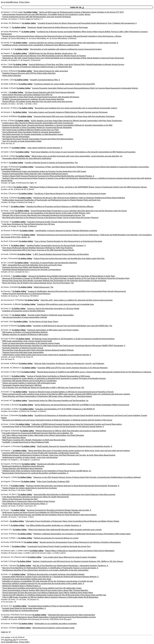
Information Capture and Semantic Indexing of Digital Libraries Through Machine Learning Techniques (68, 112)
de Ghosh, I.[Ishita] (8, 156)
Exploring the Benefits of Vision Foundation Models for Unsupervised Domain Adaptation (37, 127)
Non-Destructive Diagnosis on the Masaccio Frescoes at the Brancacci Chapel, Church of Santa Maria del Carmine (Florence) (51, 218)
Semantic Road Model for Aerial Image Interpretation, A (24, 608)
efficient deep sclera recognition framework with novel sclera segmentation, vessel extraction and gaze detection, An (77, 156)
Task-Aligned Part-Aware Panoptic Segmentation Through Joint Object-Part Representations (38, 139)
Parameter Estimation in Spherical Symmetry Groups (23, 348)
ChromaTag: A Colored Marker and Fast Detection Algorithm (54, 263)
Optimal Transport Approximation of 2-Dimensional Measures (26, 294)
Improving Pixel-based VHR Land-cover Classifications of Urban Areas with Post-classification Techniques (74, 116)
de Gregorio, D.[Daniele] (10, 431)
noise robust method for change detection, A (45, 148)
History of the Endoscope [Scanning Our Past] (20, 499)
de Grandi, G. (6, 376)
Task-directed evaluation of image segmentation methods (25, 317)
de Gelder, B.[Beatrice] (10, 84)
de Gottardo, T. (7, 276)
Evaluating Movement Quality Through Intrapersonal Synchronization (54, 222)
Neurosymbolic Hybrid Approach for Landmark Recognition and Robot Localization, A (35, 473)
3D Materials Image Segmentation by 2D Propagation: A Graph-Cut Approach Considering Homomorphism (73, 339)
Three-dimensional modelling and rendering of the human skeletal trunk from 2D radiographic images (42, 588)
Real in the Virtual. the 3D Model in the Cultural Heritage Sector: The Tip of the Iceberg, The (38, 283)
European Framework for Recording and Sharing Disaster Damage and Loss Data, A (59, 510)
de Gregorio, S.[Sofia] (9, 477)
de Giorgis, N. (6, 222)
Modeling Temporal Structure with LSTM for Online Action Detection (29, 73)
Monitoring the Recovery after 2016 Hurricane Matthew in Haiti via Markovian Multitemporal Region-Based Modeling (79, 198)
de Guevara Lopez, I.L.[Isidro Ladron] (15, 551)
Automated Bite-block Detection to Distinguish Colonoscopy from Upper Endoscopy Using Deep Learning (74, 494)
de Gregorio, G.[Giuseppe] (11, 446)
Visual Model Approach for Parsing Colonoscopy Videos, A (25, 504)
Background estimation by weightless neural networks (58, 464)
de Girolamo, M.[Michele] (11, 235)
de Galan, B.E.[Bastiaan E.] (11, 23)
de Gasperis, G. (7, 53)
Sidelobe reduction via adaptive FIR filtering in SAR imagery (25, 334)
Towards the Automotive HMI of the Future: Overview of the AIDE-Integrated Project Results (38, 250)
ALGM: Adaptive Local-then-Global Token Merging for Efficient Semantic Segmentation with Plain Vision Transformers (77, 121)
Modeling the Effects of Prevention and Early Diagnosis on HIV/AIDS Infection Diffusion (60, 206)
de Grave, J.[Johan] (8, 424)
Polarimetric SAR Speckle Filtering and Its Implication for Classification (30, 381)
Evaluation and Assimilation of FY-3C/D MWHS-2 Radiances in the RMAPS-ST (65, 409)
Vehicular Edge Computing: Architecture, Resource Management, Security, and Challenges (69, 363)
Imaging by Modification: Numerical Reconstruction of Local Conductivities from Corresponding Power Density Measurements (77, 291)
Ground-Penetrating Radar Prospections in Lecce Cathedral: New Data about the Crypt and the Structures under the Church (79, 211)
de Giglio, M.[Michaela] (10, 167)
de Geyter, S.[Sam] (8, 152)
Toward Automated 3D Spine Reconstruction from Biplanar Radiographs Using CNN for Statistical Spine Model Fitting (48, 593)
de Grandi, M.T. (7, 400)
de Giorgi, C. (6, 206)
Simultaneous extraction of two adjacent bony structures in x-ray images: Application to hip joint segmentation (45, 570)
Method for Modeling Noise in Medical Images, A (22, 586)
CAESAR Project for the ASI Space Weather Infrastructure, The (53, 53)
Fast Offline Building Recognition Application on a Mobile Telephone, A (54, 525)
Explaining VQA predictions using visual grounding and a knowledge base (66, 304)
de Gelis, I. (5, 92)
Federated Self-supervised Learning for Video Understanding (71, 615)
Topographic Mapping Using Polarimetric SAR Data (22, 385)
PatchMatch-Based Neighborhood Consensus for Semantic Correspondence (32, 269)
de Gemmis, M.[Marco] (10, 108)
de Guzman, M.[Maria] (10, 623)
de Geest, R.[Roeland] (9, 71)
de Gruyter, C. (6, 546)
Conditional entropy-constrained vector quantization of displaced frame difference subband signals (41, 45)
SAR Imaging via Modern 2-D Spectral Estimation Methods (25, 332)
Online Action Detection (12, 75)
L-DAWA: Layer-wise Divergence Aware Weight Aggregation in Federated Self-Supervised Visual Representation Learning (49, 617)
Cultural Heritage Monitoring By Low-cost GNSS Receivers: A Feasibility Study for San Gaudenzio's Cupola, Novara (46, 14)
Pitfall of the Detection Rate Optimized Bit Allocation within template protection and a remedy (65, 530)
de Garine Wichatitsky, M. (11, 32)
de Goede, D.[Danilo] (9, 254)
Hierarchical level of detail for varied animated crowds (53, 628)
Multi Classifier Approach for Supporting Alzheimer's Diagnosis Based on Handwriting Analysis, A (75, 446)
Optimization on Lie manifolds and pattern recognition (56, 623)
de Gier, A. (5, 163)
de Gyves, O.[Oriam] (9, 628)
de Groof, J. (5, 521)
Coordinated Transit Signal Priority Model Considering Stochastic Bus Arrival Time (59, 546)
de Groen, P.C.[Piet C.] (9, 494)
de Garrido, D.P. (7, 43)
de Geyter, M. (6, 148)
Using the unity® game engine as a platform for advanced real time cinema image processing (77, 300)
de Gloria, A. (6, 245)
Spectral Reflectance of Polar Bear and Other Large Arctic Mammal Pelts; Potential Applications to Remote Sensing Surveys (77, 64)
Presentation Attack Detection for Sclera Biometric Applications (27, 158)
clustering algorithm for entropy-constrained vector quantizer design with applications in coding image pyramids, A (74, 43)
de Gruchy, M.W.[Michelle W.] (12, 542)
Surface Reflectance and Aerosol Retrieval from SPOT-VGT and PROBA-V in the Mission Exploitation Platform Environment (82, 405)
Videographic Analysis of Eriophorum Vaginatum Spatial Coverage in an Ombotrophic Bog (37, 67)
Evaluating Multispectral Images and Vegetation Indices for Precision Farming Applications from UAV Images (44, 171)
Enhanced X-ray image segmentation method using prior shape (27, 579)
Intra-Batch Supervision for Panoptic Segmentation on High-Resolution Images (33, 134)
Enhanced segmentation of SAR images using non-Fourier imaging (53, 330)
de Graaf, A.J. (6, 308)
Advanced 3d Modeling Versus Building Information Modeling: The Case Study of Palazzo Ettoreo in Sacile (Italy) (72, 276)
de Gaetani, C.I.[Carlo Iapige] (12, 12)
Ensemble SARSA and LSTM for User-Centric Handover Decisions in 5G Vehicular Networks (73, 368)
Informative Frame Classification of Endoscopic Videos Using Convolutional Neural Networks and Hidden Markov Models (72, 521)
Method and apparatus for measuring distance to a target (56, 538)
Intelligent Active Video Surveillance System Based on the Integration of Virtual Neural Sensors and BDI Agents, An (47, 471)
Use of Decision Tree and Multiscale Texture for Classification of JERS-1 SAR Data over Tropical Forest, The (43, 387)
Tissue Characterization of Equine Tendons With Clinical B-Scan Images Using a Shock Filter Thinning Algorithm (45, 590)
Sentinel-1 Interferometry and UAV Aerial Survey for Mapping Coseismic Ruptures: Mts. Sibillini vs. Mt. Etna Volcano (78, 561)
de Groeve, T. (6, 510)
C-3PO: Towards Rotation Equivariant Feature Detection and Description (61, 254)
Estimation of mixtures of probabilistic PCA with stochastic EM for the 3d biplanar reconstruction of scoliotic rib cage (48, 581)
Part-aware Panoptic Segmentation (16, 137)
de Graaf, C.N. (6, 315)
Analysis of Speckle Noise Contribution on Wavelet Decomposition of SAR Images (59, 376)
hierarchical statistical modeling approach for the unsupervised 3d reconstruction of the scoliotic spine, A (43, 583)
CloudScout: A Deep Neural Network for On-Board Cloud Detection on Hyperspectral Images (70, 193)
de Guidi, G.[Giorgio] (9, 561)
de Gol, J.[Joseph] (8, 263)
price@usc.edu (10, 640)
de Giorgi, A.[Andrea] (9, 198)
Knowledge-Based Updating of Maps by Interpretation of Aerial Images (56, 606)
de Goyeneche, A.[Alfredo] (11, 304)
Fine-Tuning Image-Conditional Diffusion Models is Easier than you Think (31, 130)
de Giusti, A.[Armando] (10, 241)
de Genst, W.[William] (9, 116)
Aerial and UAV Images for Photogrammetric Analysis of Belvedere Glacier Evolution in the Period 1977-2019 (81, 12)
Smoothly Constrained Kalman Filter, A (45, 80)
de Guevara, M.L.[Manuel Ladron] (14, 557)
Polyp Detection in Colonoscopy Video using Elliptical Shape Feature (29, 501)
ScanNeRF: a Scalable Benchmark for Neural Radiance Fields (26, 442)
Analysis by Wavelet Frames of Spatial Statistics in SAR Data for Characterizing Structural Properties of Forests (71, 392)
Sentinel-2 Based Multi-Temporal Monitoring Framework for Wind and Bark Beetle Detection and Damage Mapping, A (48, 176)
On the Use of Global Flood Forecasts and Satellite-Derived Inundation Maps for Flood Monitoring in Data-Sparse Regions (50, 515)
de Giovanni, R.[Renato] (10, 231)
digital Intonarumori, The (44, 287)
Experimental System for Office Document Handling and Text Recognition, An (58, 400)
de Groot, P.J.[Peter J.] (9, 538)
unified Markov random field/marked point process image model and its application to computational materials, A (47, 355)
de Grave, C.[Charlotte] (10, 415)
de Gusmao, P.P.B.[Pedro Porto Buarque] (16, 615)
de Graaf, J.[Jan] (7, 321)
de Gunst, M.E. (7, 606)
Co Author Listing (31, 12)
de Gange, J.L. (6, 27)
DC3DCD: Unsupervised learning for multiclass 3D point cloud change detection (33, 99)
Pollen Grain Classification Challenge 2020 (53, 481)
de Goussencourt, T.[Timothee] (13, 300)
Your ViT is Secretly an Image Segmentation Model (22, 141)
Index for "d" (6, 632)
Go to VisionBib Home (10, 2)
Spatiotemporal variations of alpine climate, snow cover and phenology (30, 457)
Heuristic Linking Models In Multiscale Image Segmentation (51, 315)
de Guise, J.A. (6, 574)
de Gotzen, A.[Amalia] (10, 287)
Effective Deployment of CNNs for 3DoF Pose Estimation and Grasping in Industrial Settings (71, 431)
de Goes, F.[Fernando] (9, 258)
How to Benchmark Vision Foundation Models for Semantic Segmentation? (32, 132)
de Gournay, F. (6, 291)
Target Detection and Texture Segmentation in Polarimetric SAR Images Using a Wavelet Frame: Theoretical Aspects (47, 396)
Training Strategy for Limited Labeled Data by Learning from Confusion (30, 488)
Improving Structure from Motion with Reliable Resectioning (26, 267)
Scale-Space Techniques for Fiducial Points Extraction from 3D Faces (29, 224)
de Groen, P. (6, 486)
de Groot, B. (6, 525)
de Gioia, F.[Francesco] (10, 193)
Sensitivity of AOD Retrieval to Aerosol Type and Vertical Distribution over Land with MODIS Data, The (73, 326)
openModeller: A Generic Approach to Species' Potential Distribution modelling (66, 231)
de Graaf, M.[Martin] (9, 326)
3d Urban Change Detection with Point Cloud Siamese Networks (50, 92)
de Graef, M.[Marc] (8, 339)
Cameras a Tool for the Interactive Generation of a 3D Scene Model (53, 308)
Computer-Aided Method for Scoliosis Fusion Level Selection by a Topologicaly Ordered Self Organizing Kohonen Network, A (51, 577)
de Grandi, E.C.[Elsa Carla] (11, 372)
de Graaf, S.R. (6, 330)
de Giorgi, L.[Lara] (8, 211)
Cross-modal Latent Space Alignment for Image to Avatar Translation (70, 557)
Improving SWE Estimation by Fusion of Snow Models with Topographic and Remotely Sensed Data (41, 453)
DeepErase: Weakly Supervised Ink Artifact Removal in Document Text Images (58, 27)
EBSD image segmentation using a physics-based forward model (27, 341)
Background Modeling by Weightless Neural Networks (23, 466)
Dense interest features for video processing (51, 71)
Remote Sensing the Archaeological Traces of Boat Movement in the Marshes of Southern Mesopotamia (80, 542)
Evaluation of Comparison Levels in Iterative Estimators (24, 311)
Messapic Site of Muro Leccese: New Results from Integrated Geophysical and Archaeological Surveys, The (44, 215)
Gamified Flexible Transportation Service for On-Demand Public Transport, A (56, 245)
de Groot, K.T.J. (7, 530)
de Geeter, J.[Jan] (8, 80)
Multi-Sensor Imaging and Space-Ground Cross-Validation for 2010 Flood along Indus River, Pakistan (41, 512)
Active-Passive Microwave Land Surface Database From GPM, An (27, 95)
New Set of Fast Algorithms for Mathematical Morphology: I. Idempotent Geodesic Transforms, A (70, 566)
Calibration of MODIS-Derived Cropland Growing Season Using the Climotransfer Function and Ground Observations (77, 424)
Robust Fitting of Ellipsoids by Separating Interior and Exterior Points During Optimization (80, 551)
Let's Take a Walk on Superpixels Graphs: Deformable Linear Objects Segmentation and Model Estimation (43, 435)
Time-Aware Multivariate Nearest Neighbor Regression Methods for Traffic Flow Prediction (38, 248)
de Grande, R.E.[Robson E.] (11, 368)
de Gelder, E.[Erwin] (9, 88)
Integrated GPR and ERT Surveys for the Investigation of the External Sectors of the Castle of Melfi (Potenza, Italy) (46, 213)
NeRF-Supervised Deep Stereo (14, 438)
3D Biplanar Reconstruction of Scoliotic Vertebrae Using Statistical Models (56, 574)
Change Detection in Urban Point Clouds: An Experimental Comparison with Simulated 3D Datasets (41, 97)
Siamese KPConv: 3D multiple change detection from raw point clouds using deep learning (37, 101)
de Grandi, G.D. (7, 392)
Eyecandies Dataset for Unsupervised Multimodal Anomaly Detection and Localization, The (38, 433)
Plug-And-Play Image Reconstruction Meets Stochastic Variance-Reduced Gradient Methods (38, 350)
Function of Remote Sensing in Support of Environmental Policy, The (51, 163)
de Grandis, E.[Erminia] (10, 405)
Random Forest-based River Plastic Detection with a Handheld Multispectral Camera (35, 174)
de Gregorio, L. (7, 451)
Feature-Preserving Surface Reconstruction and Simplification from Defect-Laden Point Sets (69, 258)
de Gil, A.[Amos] (7, 187)
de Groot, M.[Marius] (9, 534)
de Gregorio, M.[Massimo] (11, 464)
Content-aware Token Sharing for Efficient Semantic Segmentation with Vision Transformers (38, 123)
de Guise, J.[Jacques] (9, 566)
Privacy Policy (24, 2)
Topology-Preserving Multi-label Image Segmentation (23, 352)
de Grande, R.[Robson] (10, 363)
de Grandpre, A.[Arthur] (10, 409)
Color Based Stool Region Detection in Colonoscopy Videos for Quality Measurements (36, 497)
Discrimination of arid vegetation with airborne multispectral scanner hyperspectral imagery (66, 49)
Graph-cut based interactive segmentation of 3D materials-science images (31, 343)
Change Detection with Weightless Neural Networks (23, 468)
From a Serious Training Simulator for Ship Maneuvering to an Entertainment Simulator (68, 241)
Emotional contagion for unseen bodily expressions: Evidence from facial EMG (65, 84)
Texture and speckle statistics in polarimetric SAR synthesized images (29, 383)
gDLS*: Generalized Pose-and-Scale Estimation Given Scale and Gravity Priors (32, 265)
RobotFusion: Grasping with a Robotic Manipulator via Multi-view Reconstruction (34, 440)
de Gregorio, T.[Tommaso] (11, 481)
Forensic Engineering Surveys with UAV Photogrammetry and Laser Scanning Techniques (37, 17)
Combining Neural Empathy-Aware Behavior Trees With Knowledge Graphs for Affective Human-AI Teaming (44, 56)
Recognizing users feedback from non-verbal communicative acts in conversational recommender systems (76, 108)
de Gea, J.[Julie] (7, 64)
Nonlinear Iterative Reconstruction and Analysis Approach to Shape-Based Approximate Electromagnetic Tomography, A (73, 486)
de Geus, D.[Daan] (8, 121)
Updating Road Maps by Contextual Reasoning (20, 611)
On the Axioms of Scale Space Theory (44, 321)
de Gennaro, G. (7, 112)
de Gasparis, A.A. (8, 49)
